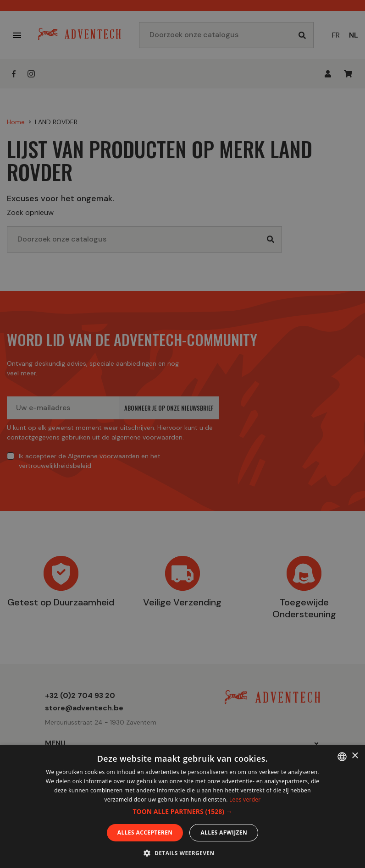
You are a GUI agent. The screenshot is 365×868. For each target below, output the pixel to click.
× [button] (355, 756)
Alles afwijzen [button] (224, 832)
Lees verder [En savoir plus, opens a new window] (245, 799)
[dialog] (182, 434)
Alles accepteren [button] (145, 832)
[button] (182, 812)
